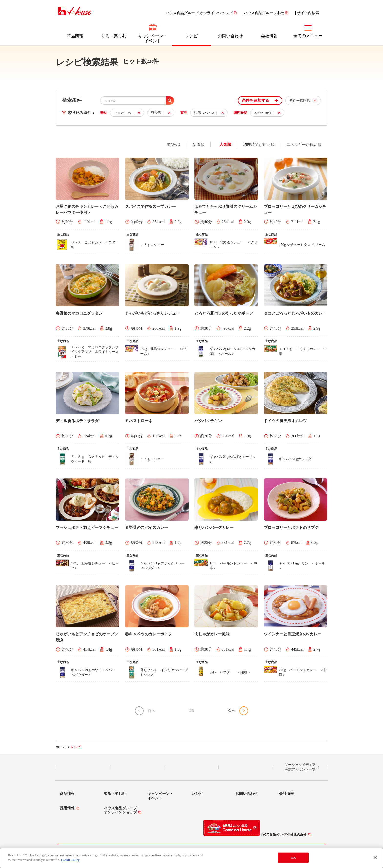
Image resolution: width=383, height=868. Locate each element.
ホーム (61, 747)
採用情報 (67, 808)
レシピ (191, 36)
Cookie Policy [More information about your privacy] (70, 860)
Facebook (191, 767)
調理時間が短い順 (259, 144)
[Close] (375, 857)
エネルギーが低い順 (304, 144)
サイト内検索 (308, 13)
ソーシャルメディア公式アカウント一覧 (300, 767)
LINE (83, 767)
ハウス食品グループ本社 (264, 13)
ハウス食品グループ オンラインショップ (199, 13)
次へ (232, 711)
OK (293, 858)
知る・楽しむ (114, 36)
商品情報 (75, 36)
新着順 (199, 144)
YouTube (246, 767)
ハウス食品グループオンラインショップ (120, 810)
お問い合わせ (230, 36)
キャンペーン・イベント (153, 39)
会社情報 (269, 36)
